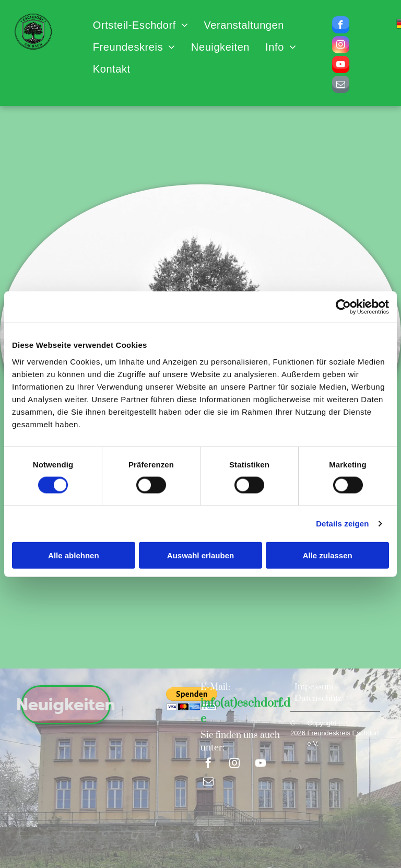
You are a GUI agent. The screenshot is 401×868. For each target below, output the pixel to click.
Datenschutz (318, 698)
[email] (341, 86)
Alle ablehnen (74, 555)
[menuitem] (141, 25)
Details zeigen (342, 524)
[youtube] (341, 66)
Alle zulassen (328, 555)
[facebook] (341, 26)
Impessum (314, 687)
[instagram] (341, 46)
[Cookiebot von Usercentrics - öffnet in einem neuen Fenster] (343, 307)
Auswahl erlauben (200, 555)
